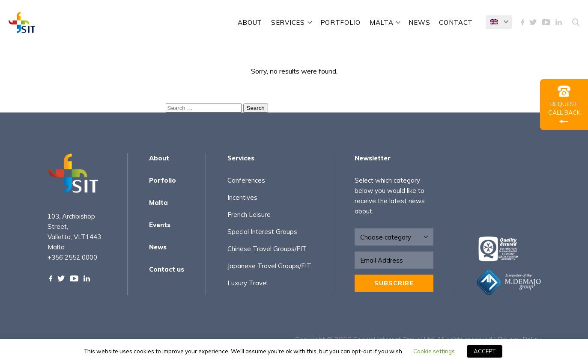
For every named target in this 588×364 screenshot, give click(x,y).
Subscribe (394, 283)
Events (160, 225)
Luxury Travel (248, 283)
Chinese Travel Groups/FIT (267, 249)
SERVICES (288, 22)
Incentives (242, 197)
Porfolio (163, 180)
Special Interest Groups (262, 232)
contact (456, 22)
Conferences (246, 180)
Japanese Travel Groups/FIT (269, 266)
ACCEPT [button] (485, 351)
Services (241, 158)
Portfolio (340, 22)
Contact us (167, 269)
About (250, 22)
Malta (382, 22)
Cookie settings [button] (434, 351)
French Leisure (249, 215)
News (419, 22)
